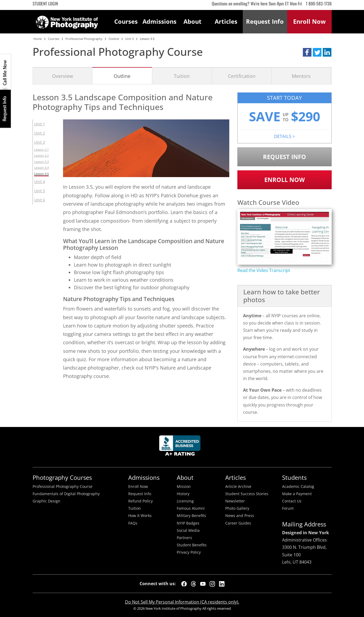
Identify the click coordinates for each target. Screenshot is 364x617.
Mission (184, 487)
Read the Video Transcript (264, 270)
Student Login (45, 4)
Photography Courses (62, 478)
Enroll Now (285, 180)
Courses (126, 21)
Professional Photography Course (63, 487)
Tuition (182, 76)
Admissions (159, 21)
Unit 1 (40, 124)
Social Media (188, 530)
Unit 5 (40, 191)
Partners (184, 538)
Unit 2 (40, 133)
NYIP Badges (188, 523)
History (183, 494)
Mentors (301, 76)
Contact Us (292, 501)
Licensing (185, 501)
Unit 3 (40, 142)
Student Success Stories (247, 494)
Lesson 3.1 (41, 149)
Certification (242, 76)
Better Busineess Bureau (181, 447)
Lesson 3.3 (41, 162)
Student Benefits (192, 545)
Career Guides (238, 523)
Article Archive (238, 487)
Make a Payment (297, 494)
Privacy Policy (189, 552)
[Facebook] (184, 584)
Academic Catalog (298, 487)
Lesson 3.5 (41, 174)
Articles (226, 21)
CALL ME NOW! (5, 72)
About (193, 21)
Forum (288, 508)
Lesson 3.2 (41, 155)
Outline (122, 76)
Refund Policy (141, 501)
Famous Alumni (191, 508)
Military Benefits (191, 516)
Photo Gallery (237, 508)
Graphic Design (46, 501)
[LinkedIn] (222, 584)
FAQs (133, 523)
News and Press (240, 516)
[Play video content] (285, 237)
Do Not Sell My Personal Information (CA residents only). (182, 602)
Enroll (309, 21)
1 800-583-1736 (319, 4)
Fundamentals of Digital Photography (66, 494)
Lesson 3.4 (41, 168)
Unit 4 (40, 182)
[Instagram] (212, 584)
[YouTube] (203, 584)
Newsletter (235, 501)
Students (294, 478)
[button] (307, 52)
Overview (63, 76)
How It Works (140, 516)
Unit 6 (40, 200)
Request (265, 21)
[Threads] (193, 584)
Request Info (5, 109)
